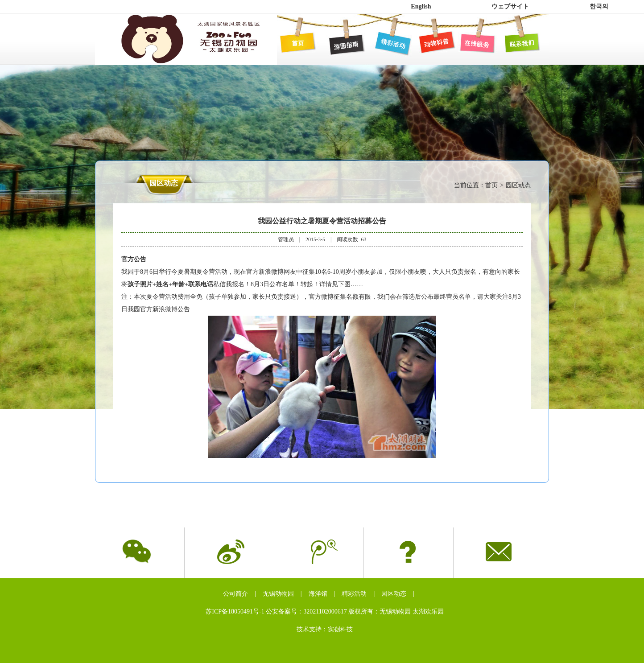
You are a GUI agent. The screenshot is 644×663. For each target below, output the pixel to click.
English (421, 6)
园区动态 (394, 594)
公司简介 (235, 594)
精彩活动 (354, 594)
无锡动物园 (278, 594)
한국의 (599, 6)
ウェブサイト (510, 6)
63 (363, 239)
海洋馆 (318, 594)
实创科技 (340, 629)
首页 (491, 185)
